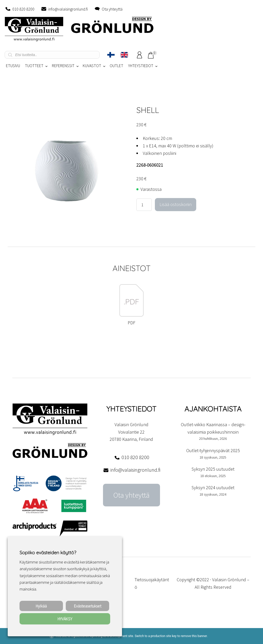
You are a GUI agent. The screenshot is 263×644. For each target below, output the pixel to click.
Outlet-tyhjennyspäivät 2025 (213, 450)
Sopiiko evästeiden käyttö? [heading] (48, 553)
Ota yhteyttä (112, 9)
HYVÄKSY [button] (65, 619)
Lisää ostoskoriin (176, 204)
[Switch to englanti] (124, 55)
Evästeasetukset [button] (88, 606)
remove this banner (194, 636)
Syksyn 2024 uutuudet (213, 488)
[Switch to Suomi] (111, 55)
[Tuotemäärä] (144, 205)
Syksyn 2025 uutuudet (213, 469)
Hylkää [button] (41, 606)
